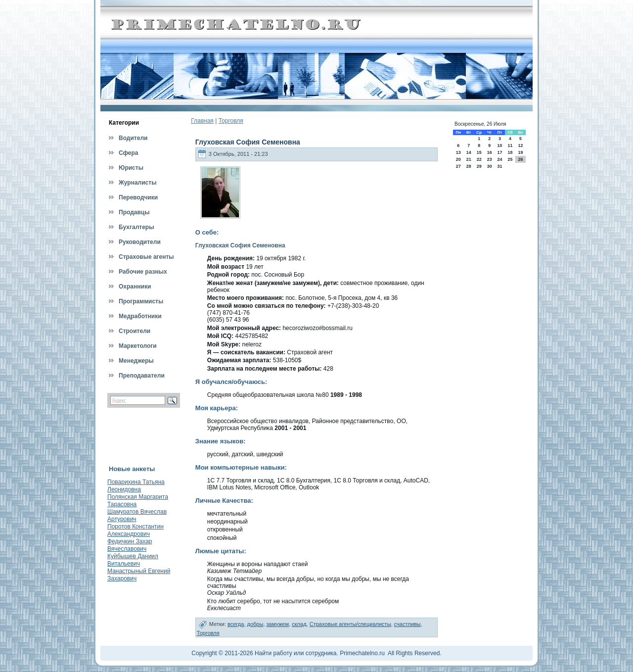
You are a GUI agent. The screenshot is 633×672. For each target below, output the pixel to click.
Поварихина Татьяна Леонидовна (136, 486)
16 (490, 152)
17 (499, 152)
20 (458, 159)
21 (469, 159)
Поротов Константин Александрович (136, 530)
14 (469, 152)
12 (521, 145)
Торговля (231, 121)
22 (479, 159)
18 (510, 152)
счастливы (407, 624)
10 (499, 145)
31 (499, 166)
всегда (236, 624)
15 (479, 152)
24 (499, 159)
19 (521, 152)
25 (510, 159)
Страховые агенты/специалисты (350, 624)
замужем (278, 624)
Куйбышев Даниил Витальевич (133, 560)
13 (458, 152)
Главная (202, 121)
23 (490, 159)
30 (490, 166)
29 (479, 166)
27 (458, 166)
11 (510, 145)
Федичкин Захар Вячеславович (130, 545)
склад (299, 624)
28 (469, 166)
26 (521, 159)
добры (255, 624)
